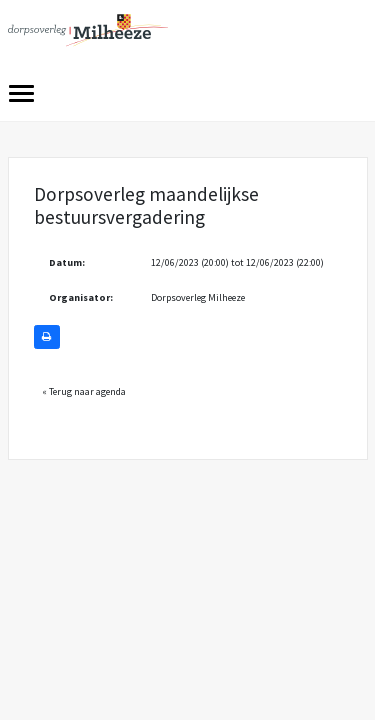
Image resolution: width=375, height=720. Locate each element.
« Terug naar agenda (84, 391)
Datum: (67, 262)
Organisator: (81, 297)
